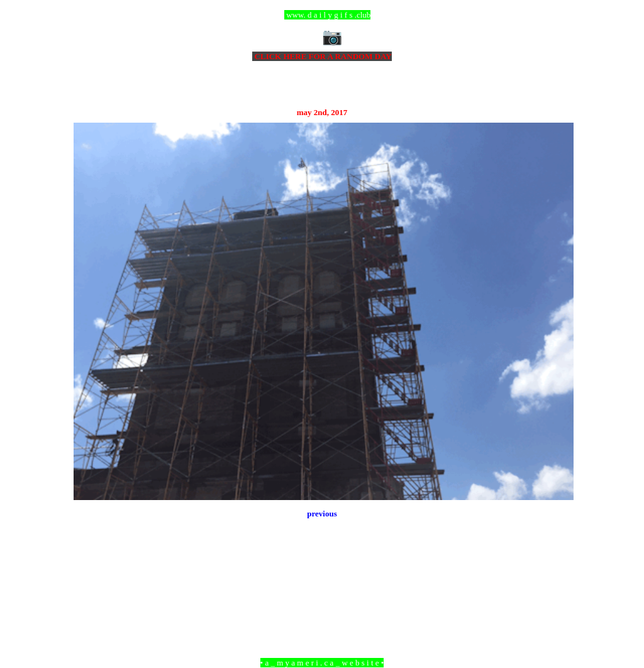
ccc (322, 15)
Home (324, 594)
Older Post (556, 594)
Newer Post (89, 594)
